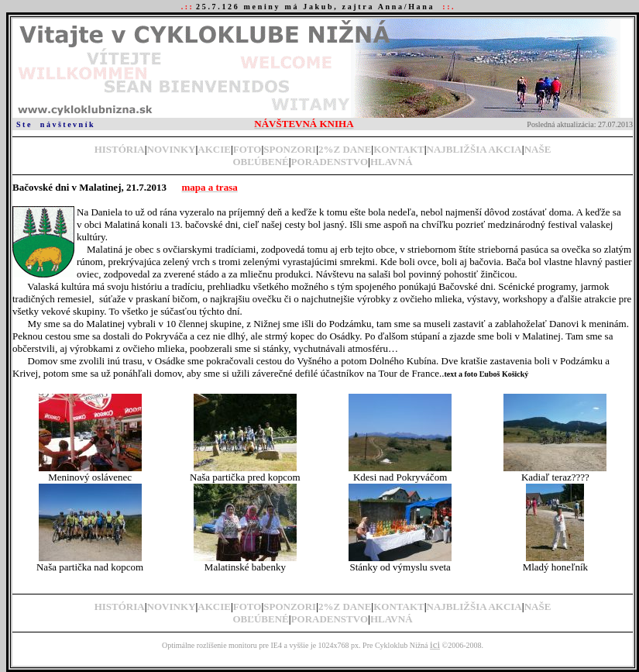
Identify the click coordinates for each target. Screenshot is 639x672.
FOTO (247, 149)
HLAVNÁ (392, 162)
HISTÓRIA (120, 149)
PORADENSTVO (330, 162)
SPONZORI (290, 149)
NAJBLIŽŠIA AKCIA (474, 149)
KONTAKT (399, 149)
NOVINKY (172, 149)
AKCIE (214, 149)
